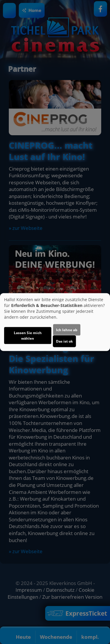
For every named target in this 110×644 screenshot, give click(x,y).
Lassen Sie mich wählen (28, 336)
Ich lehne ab (67, 330)
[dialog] (55, 322)
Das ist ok (64, 341)
